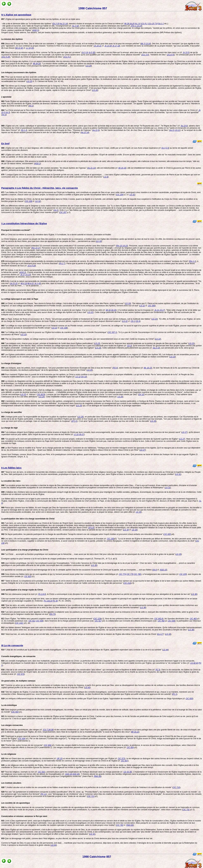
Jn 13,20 (108, 46)
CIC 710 (176, 787)
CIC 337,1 (112, 332)
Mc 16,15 (148, 368)
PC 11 (44, 794)
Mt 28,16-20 (129, 24)
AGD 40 (76, 774)
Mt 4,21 (31, 283)
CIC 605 (189, 699)
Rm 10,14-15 (122, 246)
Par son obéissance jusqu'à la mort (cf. (20, 594)
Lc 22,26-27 (79, 434)
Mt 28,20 (37, 64)
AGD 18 (69, 774)
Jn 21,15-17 (159, 310)
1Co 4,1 (67, 57)
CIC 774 (122, 574)
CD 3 (129, 346)
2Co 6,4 (171, 55)
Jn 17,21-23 (25, 275)
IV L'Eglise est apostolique (16, 15)
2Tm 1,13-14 (136, 26)
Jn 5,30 (92, 53)
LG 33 (139, 512)
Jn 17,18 (116, 46)
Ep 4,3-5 (165, 148)
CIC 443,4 (159, 619)
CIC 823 (28, 576)
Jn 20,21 (98, 46)
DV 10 (84, 377)
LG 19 (128, 303)
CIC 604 (22, 739)
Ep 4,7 (160, 634)
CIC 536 (39, 621)
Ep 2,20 (56, 24)
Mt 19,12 (135, 732)
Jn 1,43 (37, 283)
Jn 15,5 (186, 53)
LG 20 (89, 66)
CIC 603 (15, 712)
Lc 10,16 (30, 48)
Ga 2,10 (156, 348)
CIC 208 (29, 201)
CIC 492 (161, 621)
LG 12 (78, 377)
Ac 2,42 (75, 26)
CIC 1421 (19, 623)
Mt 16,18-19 (111, 310)
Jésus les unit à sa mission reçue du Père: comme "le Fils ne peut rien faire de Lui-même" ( (42, 53)
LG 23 (155, 319)
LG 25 (90, 370)
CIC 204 (120, 195)
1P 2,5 (91, 528)
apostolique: (44, 168)
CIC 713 (91, 796)
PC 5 (158, 670)
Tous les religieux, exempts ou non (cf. (20, 772)
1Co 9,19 (31, 266)
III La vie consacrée (12, 645)
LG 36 (194, 594)
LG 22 (142, 306)
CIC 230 (110, 539)
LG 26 (80, 417)
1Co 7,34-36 (48, 730)
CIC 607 (124, 761)
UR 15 (59, 759)
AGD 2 (37, 164)
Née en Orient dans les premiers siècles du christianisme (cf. (29, 759)
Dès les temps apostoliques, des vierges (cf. (22, 730)
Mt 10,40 (19, 48)
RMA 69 (97, 776)
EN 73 (52, 614)
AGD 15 (163, 570)
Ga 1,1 (161, 24)
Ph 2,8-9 (42, 594)
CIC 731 (186, 810)
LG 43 (87, 687)
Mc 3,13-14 (146, 44)
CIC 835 (167, 534)
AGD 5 (36, 30)
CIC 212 (127, 583)
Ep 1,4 (24, 130)
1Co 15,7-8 (153, 24)
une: (81, 148)
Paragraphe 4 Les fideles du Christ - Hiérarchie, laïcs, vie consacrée (40, 188)
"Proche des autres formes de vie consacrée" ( (23, 745)
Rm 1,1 (192, 261)
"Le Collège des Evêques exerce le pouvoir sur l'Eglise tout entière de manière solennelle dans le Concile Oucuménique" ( (55, 332)
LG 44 (165, 650)
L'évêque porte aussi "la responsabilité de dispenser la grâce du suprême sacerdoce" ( (40, 417)
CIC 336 (64, 328)
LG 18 (99, 241)
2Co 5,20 (6, 57)
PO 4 (115, 368)
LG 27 (185, 432)
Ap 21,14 (64, 24)
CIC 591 (41, 772)
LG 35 (178, 554)
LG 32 (38, 201)
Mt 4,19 (24, 283)
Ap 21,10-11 (175, 130)
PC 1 (175, 694)
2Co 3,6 (145, 55)
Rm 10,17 (36, 248)
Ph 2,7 (62, 263)
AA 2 (31, 106)
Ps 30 (55, 601)
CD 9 (138, 321)
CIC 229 (183, 574)
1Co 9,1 (144, 24)
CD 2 (133, 321)
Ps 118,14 (48, 601)
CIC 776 (130, 574)
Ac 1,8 (138, 24)
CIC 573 (20, 674)
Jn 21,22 (14, 283)
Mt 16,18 (122, 168)
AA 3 (4, 115)
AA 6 (155, 570)
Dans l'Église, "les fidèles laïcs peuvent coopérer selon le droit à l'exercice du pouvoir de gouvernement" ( (47, 619)
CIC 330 (151, 306)
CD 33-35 (127, 772)
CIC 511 (32, 621)
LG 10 (134, 530)
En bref (5, 143)
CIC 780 (137, 574)
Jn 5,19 (85, 53)
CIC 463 (193, 619)
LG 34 (126, 530)
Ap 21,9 (96, 130)
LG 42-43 (194, 663)
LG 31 (132, 195)
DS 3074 (41, 395)
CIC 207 (63, 212)
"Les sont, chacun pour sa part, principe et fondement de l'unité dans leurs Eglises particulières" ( (48, 343)
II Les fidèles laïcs (11, 468)
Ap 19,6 (184, 126)
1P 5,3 (74, 421)
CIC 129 (97, 619)
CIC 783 (120, 825)
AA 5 (7, 112)
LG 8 (106, 177)
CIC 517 (98, 621)
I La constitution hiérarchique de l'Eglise (24, 223)
